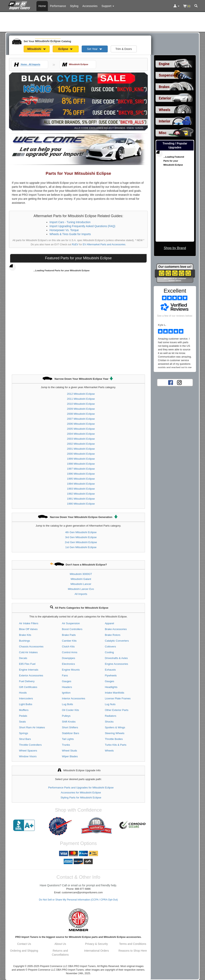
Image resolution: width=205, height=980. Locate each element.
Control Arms (70, 652)
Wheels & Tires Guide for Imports (70, 234)
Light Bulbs (26, 704)
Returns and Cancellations (60, 953)
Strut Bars (25, 739)
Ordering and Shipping (24, 951)
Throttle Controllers (30, 745)
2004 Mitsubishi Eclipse (81, 434)
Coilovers (110, 647)
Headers (67, 687)
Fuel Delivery (27, 681)
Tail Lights (68, 739)
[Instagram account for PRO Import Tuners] (179, 382)
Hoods (23, 693)
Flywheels (111, 675)
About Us (60, 944)
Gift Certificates (28, 687)
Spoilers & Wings (115, 727)
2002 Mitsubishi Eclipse (81, 444)
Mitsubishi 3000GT (81, 574)
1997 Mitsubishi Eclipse (81, 469)
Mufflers (24, 710)
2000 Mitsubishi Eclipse (81, 454)
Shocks (109, 722)
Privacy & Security (96, 944)
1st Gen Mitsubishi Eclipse (81, 547)
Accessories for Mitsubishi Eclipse (81, 793)
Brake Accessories (116, 629)
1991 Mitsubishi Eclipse (81, 499)
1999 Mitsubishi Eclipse (81, 459)
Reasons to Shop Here (133, 951)
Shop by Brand (175, 248)
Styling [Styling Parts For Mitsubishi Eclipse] (74, 6)
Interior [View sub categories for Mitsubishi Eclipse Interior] (165, 121)
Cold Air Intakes (28, 652)
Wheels (109, 751)
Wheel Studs (69, 751)
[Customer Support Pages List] (108, 6)
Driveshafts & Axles (116, 658)
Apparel (110, 623)
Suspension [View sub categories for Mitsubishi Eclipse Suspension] (168, 75)
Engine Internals (29, 670)
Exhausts (110, 670)
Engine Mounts (71, 670)
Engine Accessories (117, 664)
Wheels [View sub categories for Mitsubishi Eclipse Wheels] (165, 110)
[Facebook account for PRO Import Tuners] (171, 382)
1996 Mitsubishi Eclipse (81, 474)
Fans (65, 675)
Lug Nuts (110, 704)
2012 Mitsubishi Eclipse (81, 394)
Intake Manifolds (115, 693)
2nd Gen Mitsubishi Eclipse (81, 542)
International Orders (96, 951)
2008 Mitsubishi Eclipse (81, 414)
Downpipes (68, 658)
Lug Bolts (67, 704)
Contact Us (24, 944)
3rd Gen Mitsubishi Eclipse (81, 537)
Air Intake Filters (29, 623)
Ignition (66, 693)
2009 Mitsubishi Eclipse (81, 409)
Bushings (25, 641)
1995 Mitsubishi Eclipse (81, 479)
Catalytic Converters (117, 641)
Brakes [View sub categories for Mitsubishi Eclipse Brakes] (164, 87)
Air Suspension (71, 623)
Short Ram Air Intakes (32, 727)
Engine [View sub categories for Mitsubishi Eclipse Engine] (164, 64)
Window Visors (28, 756)
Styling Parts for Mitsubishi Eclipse (81, 798)
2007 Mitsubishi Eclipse (81, 419)
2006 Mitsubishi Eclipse (81, 424)
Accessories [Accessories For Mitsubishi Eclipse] (90, 6)
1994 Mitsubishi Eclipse (81, 484)
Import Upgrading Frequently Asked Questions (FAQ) (82, 226)
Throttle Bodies (114, 739)
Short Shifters (70, 727)
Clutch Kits (68, 647)
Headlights (111, 687)
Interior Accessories (73, 698)
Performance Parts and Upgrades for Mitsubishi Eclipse (81, 788)
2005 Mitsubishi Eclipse (81, 429)
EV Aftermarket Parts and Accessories (104, 245)
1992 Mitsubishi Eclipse (81, 494)
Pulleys (66, 716)
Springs (24, 733)
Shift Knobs (69, 722)
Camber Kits (69, 641)
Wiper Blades (70, 756)
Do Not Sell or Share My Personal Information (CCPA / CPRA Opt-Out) (78, 900)
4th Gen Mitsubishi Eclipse (81, 532)
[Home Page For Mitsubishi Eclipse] (20, 5)
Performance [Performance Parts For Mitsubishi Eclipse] (58, 6)
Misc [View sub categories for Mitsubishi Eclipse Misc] (163, 133)
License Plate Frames (118, 698)
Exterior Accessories (31, 675)
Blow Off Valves (28, 629)
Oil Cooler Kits (70, 710)
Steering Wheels (115, 733)
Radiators (111, 716)
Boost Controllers (72, 629)
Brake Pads (69, 635)
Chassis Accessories (31, 647)
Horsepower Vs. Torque (64, 230)
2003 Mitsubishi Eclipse (81, 439)
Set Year (95, 49)
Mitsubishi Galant (81, 579)
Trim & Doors (124, 49)
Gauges (67, 681)
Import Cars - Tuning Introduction (70, 222)
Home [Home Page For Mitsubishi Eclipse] (42, 6)
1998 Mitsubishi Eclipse (81, 464)
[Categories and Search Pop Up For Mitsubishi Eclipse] (196, 6)
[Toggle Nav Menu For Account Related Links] (176, 6)
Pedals (23, 716)
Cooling (109, 652)
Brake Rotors (113, 635)
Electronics (68, 664)
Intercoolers (26, 698)
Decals (23, 658)
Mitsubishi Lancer (81, 584)
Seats (22, 722)
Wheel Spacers (28, 751)
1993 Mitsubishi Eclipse (81, 489)
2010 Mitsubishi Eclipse (81, 404)
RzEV (75, 245)
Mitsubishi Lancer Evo (81, 589)
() (187, 6)
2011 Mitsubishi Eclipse (81, 399)
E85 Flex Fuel (27, 664)
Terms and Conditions (133, 944)
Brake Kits (25, 635)
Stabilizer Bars (70, 733)
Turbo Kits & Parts (116, 745)
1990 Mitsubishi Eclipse (81, 504)
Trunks (66, 745)
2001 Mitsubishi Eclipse (81, 449)
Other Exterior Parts (117, 710)
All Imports (81, 594)
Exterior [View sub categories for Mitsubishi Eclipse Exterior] (165, 98)
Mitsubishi (36, 49)
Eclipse (66, 49)
